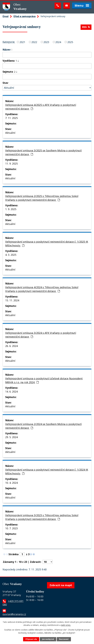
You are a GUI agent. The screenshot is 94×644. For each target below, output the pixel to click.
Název (7, 50)
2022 (34, 42)
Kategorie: (9, 42)
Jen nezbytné (48, 639)
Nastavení (64, 639)
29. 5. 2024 (11, 437)
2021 (22, 42)
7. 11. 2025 (11, 118)
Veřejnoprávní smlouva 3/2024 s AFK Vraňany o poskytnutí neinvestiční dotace (41, 335)
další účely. (66, 625)
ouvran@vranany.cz (14, 614)
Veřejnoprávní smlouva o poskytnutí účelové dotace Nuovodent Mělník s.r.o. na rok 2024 (44, 380)
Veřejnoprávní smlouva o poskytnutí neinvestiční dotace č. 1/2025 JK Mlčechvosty (47, 244)
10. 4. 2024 (11, 483)
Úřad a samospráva (24, 16)
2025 (70, 42)
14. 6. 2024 (11, 392)
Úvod (6, 16)
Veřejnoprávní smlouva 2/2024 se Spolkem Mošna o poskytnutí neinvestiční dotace (43, 426)
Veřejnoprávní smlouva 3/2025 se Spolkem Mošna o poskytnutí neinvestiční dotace (43, 152)
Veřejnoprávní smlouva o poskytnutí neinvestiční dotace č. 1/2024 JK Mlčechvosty (47, 472)
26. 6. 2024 (11, 346)
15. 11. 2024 (12, 300)
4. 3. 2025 (11, 255)
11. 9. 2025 (11, 164)
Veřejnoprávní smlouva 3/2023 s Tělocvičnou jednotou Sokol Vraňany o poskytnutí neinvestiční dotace (42, 517)
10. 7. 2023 (11, 528)
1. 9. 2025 (11, 209)
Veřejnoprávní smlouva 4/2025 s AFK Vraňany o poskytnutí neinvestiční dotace (41, 107)
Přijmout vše (31, 639)
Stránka (14, 554)
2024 (58, 42)
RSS (86, 27)
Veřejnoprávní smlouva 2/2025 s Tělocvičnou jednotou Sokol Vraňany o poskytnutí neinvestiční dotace (42, 198)
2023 (46, 42)
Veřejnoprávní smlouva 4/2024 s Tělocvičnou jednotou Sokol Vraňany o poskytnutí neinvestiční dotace (42, 289)
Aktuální (10, 133)
